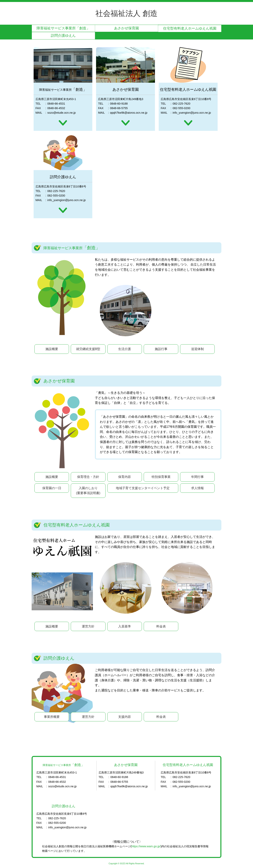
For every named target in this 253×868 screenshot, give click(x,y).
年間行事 (197, 477)
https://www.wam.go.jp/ (146, 846)
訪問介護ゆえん (63, 36)
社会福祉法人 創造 (127, 13)
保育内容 (125, 477)
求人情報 (197, 488)
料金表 (161, 626)
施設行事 (161, 349)
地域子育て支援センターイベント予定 (143, 488)
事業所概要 (52, 717)
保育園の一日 (52, 488)
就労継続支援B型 (88, 349)
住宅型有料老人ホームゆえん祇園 (190, 28)
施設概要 (52, 349)
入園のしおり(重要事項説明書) (88, 491)
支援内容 (125, 717)
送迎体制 (197, 349)
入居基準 (125, 626)
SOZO (123, 864)
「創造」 (63, 28)
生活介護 (125, 349)
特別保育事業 (161, 477)
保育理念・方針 (88, 477)
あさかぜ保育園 (126, 28)
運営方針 (88, 626)
